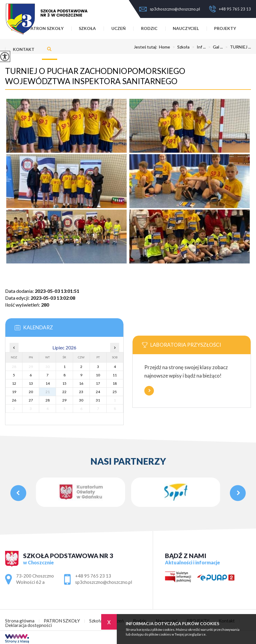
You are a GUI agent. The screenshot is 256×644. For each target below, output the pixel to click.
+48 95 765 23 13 (230, 9)
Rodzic (149, 28)
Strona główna (20, 621)
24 (98, 392)
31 (98, 400)
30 (81, 400)
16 (81, 383)
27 (31, 400)
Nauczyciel (186, 28)
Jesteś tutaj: (146, 47)
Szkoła (180, 47)
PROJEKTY (225, 28)
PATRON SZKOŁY (62, 621)
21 (48, 392)
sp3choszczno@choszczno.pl (170, 9)
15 (64, 383)
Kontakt (24, 49)
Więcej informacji (149, 391)
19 (14, 392)
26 (14, 400)
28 (48, 400)
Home (165, 47)
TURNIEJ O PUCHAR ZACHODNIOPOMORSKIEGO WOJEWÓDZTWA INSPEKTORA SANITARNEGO (95, 76)
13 (31, 383)
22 (64, 392)
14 (48, 383)
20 (31, 392)
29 (64, 400)
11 (115, 375)
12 (14, 383)
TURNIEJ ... (237, 47)
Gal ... (214, 47)
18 (115, 383)
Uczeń (119, 28)
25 (115, 392)
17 (98, 383)
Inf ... (198, 47)
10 (98, 375)
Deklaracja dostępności (28, 625)
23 (81, 392)
